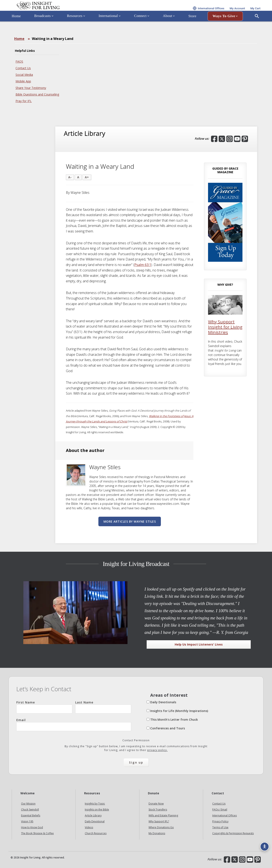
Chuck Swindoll (30, 810)
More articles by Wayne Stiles (130, 521)
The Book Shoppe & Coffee (37, 833)
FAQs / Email (220, 810)
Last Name (103, 707)
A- (70, 177)
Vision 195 (27, 821)
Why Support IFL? (159, 821)
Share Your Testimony (31, 88)
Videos (89, 827)
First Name (44, 707)
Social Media (24, 75)
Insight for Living (59, 11)
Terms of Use (220, 827)
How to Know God (32, 827)
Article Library (93, 815)
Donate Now (156, 804)
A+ (87, 177)
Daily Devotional (95, 821)
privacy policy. (157, 750)
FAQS (19, 61)
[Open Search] (257, 28)
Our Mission (28, 804)
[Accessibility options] (263, 844)
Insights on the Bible (97, 810)
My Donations (157, 833)
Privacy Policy (220, 821)
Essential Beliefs (31, 815)
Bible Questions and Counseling (37, 94)
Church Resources (96, 833)
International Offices (225, 815)
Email (74, 725)
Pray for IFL (24, 101)
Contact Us (23, 68)
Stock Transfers (158, 810)
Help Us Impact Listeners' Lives (199, 644)
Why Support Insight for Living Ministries (225, 327)
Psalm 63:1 (143, 265)
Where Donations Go (161, 827)
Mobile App (23, 81)
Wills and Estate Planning (163, 815)
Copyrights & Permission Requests (233, 833)
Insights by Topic (95, 804)
